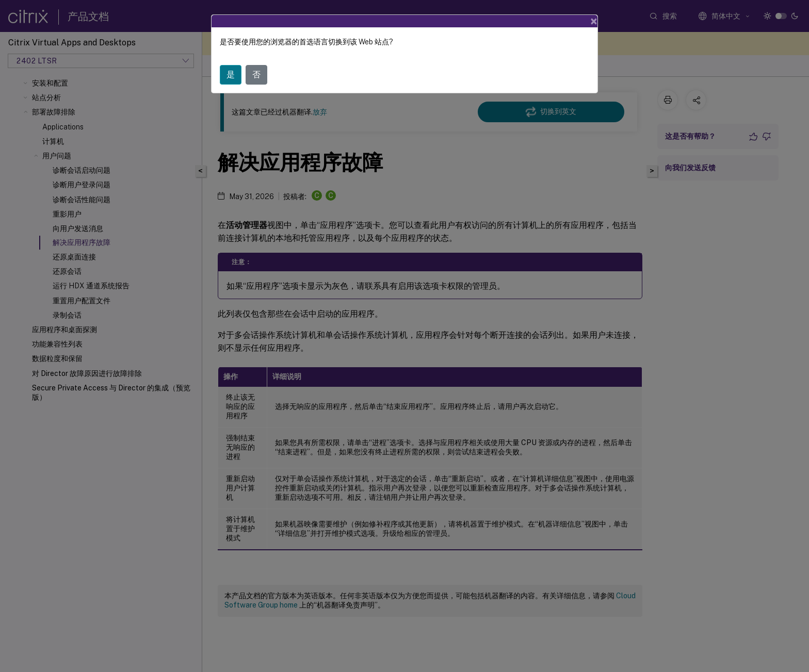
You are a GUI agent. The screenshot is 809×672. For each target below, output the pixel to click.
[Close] (594, 21)
